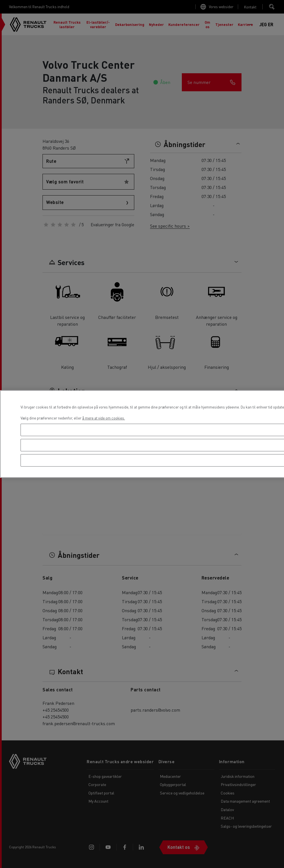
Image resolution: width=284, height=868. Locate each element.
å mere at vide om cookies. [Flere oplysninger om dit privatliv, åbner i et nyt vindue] (104, 418)
